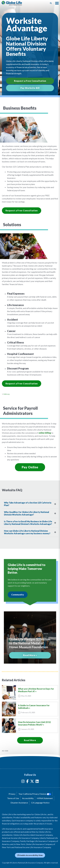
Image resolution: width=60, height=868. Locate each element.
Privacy (12, 794)
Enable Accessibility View (30, 855)
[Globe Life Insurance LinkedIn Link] (37, 782)
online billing (45, 433)
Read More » (30, 655)
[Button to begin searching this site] (51, 3)
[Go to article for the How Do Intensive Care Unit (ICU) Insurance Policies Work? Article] (30, 726)
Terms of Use (13, 798)
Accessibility (28, 798)
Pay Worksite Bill (30, 88)
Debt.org (6, 394)
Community (18, 595)
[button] (57, 3)
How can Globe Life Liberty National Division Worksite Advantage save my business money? (27, 532)
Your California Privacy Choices (35, 794)
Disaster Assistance (19, 803)
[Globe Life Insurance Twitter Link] (32, 782)
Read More (30, 740)
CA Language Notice (40, 803)
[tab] (30, 504)
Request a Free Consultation (30, 81)
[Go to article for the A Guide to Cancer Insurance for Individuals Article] (30, 709)
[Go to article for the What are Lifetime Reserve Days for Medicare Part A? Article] (30, 692)
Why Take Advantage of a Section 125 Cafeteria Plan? (28, 504)
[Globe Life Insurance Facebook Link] (27, 782)
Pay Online (30, 467)
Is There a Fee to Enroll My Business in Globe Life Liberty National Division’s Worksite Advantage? (28, 523)
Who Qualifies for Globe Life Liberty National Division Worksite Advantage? (27, 513)
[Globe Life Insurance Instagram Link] (23, 782)
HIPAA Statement (45, 798)
